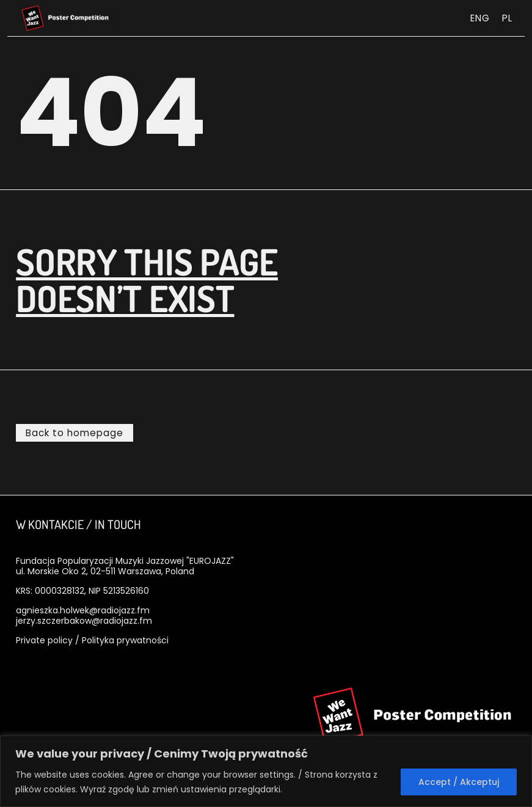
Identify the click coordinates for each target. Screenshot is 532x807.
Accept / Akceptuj (459, 782)
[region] (266, 771)
